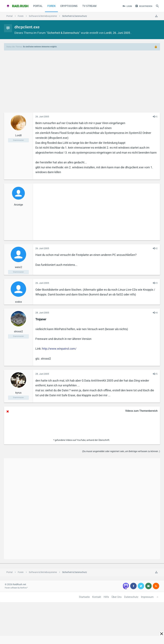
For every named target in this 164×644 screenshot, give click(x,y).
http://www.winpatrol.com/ (59, 349)
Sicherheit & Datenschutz (63, 33)
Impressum (147, 597)
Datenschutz (131, 597)
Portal (38, 6)
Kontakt (97, 597)
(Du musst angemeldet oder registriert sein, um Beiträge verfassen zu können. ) (121, 451)
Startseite (84, 597)
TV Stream (89, 6)
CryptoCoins (69, 6)
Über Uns (117, 597)
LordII (108, 33)
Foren (51, 6)
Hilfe (106, 597)
